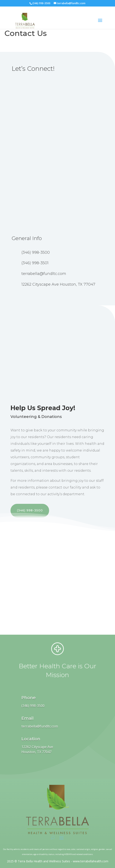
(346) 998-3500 (30, 510)
